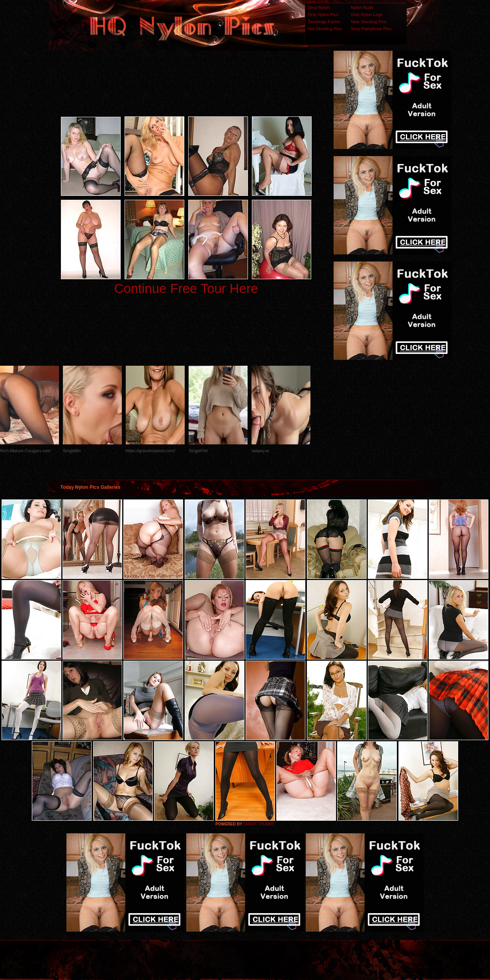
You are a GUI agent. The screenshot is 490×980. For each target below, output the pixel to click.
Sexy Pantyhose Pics (371, 29)
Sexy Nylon (319, 7)
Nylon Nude (362, 7)
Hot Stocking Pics (325, 29)
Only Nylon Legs (367, 15)
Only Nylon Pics (323, 15)
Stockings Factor (324, 22)
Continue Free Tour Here (186, 288)
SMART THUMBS (259, 824)
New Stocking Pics (369, 22)
